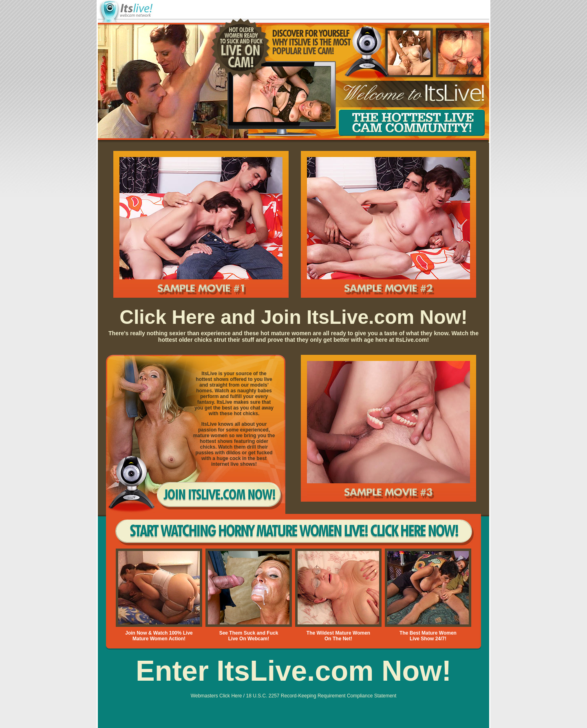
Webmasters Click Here (216, 696)
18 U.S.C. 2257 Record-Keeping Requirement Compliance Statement (321, 696)
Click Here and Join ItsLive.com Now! (293, 317)
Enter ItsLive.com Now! (293, 671)
